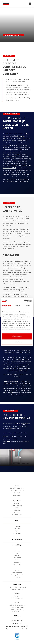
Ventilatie (17, 503)
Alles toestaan (17, 336)
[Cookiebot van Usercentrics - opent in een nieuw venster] (24, 301)
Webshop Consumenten (17, 488)
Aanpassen (17, 342)
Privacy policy (15, 621)
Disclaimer (15, 624)
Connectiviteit (17, 512)
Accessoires (17, 510)
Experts (17, 531)
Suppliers (17, 493)
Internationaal (17, 533)
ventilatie (14, 85)
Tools (17, 560)
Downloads (17, 562)
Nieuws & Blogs (17, 545)
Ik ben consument (17, 573)
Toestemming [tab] (6, 306)
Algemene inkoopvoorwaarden (15, 629)
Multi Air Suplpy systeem (23, 424)
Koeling (17, 508)
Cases (17, 521)
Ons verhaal (17, 529)
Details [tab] (17, 306)
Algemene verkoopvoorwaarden (15, 626)
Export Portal (17, 495)
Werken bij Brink (17, 539)
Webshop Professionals (17, 491)
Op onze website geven (11, 381)
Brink (17, 486)
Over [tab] (28, 306)
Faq (17, 553)
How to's (17, 556)
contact (11, 391)
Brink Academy (17, 565)
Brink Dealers (17, 558)
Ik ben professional (17, 575)
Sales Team (17, 577)
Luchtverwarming (17, 506)
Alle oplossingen (17, 515)
